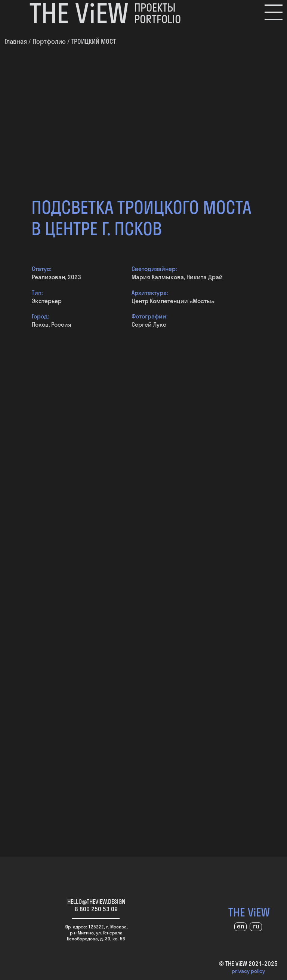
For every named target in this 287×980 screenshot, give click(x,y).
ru (256, 926)
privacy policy (248, 971)
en (241, 926)
